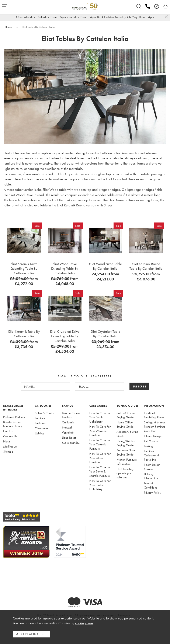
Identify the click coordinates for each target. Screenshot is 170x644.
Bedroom (40, 423)
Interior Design (153, 436)
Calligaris (68, 422)
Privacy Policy (152, 493)
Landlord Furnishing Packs (154, 415)
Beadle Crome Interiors (71, 415)
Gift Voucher (152, 441)
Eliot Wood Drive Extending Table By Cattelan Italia (65, 268)
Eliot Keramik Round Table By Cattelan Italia (146, 266)
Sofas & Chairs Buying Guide (126, 415)
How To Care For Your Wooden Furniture (100, 431)
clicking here (84, 623)
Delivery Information (151, 476)
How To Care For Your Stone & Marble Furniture (100, 471)
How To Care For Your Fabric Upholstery (100, 417)
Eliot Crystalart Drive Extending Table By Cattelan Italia (65, 336)
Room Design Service (152, 467)
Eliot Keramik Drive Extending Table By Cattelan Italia (24, 268)
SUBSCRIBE (139, 386)
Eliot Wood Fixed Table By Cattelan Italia (105, 266)
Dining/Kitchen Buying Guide (126, 443)
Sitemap (8, 452)
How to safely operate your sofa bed (125, 473)
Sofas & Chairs (44, 413)
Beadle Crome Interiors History (13, 424)
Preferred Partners (14, 417)
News (7, 441)
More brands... (71, 443)
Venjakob (68, 433)
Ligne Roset (69, 438)
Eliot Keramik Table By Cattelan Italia (24, 334)
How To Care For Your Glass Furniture (100, 458)
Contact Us (10, 436)
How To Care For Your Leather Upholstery (100, 485)
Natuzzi (67, 427)
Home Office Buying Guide (125, 424)
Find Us (8, 431)
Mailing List (10, 446)
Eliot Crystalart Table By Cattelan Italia (105, 334)
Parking (148, 446)
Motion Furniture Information (127, 462)
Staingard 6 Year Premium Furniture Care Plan (155, 427)
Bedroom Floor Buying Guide (126, 452)
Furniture (40, 418)
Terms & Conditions (150, 485)
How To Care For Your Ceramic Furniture (100, 444)
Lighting (39, 433)
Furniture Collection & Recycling (152, 455)
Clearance (41, 428)
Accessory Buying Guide (127, 434)
